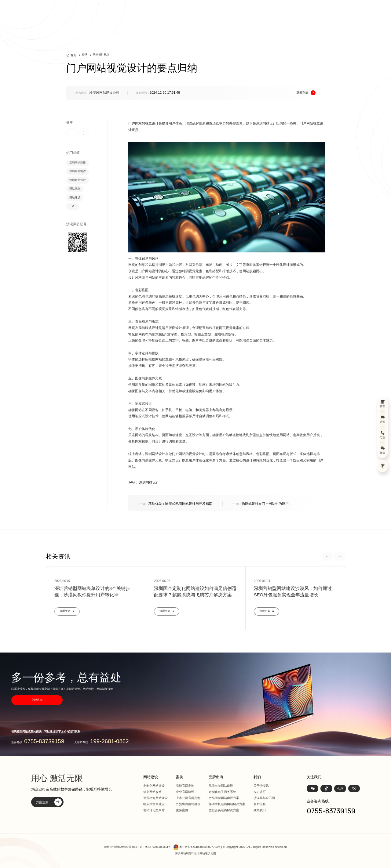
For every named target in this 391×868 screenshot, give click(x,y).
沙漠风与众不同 (264, 798)
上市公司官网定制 (188, 798)
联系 (329, 12)
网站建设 (217, 12)
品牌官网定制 (185, 786)
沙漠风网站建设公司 (104, 92)
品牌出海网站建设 (221, 786)
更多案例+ (183, 810)
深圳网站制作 (78, 171)
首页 (196, 12)
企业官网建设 (185, 792)
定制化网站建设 (154, 786)
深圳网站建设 (78, 163)
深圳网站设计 (78, 180)
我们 (312, 12)
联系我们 (260, 810)
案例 (237, 12)
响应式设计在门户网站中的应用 (260, 504)
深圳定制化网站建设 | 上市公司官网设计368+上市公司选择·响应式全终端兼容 (104, 12)
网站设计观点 (101, 55)
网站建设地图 (208, 853)
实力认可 (260, 792)
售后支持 (260, 804)
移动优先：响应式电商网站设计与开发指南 (175, 504)
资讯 (295, 12)
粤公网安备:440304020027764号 (200, 847)
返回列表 (306, 93)
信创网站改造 (152, 792)
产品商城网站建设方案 (224, 798)
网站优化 (75, 189)
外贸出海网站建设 (155, 798)
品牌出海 (275, 12)
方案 (254, 12)
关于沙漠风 (261, 786)
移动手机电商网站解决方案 (227, 804)
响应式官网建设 (154, 804)
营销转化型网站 (154, 810)
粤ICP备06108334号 (158, 847)
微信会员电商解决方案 (224, 810)
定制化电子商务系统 (222, 792)
